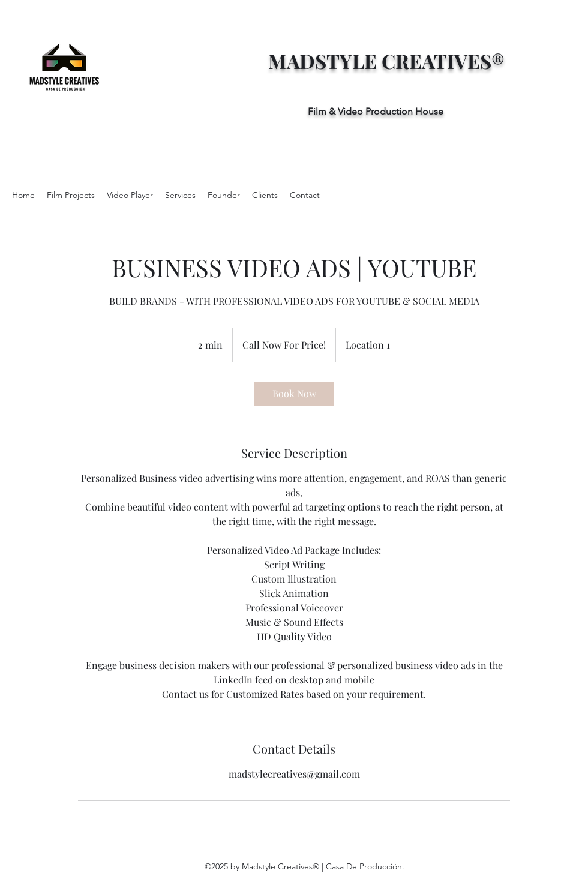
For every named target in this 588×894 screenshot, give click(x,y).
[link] (294, 394)
